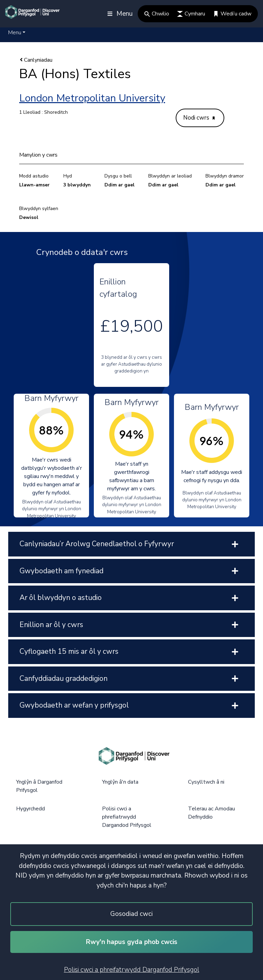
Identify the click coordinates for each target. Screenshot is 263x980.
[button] (17, 33)
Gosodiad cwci (131, 914)
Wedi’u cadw (232, 14)
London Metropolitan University (92, 98)
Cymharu (191, 14)
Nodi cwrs (199, 118)
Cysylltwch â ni (206, 782)
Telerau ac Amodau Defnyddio (211, 813)
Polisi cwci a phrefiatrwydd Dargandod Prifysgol (127, 817)
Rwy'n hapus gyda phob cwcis (132, 942)
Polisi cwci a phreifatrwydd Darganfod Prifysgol (132, 970)
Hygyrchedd (30, 809)
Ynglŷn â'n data (120, 782)
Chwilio (157, 14)
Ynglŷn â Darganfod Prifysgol (39, 786)
